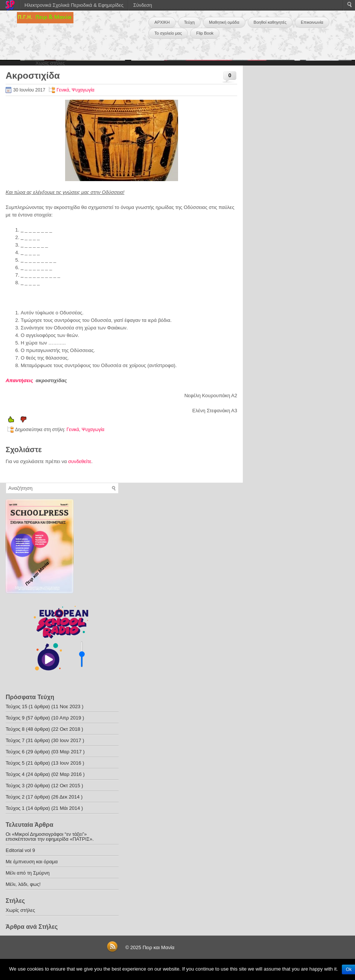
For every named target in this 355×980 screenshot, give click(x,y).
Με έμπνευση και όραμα (32, 862)
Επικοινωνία (312, 22)
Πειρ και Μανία (159, 947)
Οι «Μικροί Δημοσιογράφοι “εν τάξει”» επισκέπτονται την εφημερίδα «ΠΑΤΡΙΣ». (50, 837)
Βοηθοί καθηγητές (270, 22)
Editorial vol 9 (20, 850)
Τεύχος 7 (15, 740)
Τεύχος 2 (15, 797)
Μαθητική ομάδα (224, 22)
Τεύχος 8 (15, 729)
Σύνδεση (143, 5)
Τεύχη (189, 22)
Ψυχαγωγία (83, 90)
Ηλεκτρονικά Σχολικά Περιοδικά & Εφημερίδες (74, 5)
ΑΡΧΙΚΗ (162, 22)
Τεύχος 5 (15, 763)
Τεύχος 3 (15, 786)
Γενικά (63, 90)
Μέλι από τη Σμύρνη (28, 873)
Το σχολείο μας (168, 33)
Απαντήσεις (21, 380)
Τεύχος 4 (15, 774)
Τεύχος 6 (15, 752)
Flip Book (205, 33)
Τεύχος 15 (16, 706)
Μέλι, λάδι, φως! (23, 884)
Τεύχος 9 (15, 718)
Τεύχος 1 (15, 808)
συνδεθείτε (80, 461)
